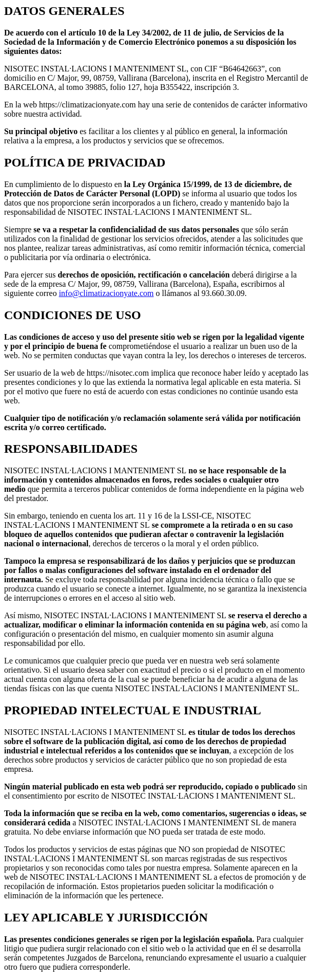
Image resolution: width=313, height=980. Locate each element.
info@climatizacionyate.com (106, 293)
